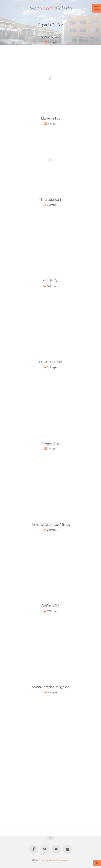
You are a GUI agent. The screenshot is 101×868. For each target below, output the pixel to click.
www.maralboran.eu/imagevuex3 (54, 860)
